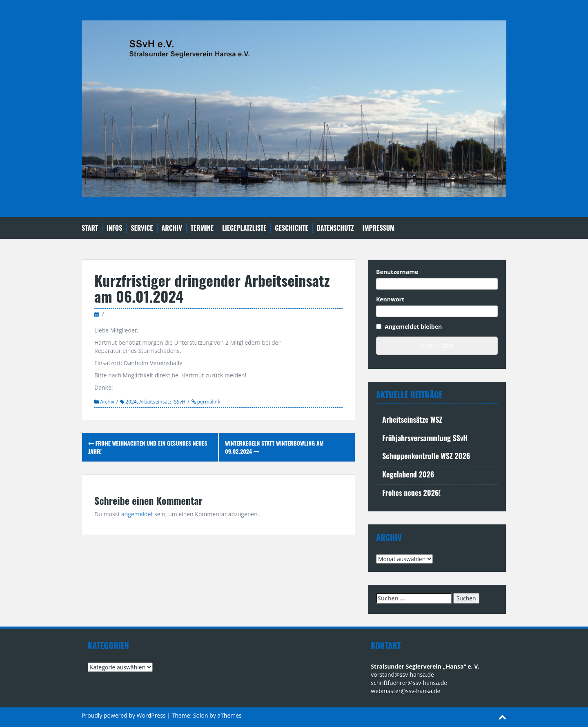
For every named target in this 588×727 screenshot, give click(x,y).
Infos (114, 228)
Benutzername (397, 272)
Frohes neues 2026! (411, 493)
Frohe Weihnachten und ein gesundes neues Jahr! (148, 447)
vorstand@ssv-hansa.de (402, 675)
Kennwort (390, 299)
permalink (208, 402)
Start (90, 228)
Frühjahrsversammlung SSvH (425, 438)
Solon (201, 715)
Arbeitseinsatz (155, 402)
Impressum (378, 228)
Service (142, 228)
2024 (131, 402)
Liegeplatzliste (244, 228)
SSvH (180, 402)
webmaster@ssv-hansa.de (405, 691)
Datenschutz (335, 228)
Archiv (172, 228)
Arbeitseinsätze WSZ (412, 419)
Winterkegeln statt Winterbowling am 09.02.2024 (274, 447)
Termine (202, 228)
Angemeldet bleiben (413, 327)
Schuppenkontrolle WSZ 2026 (426, 456)
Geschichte (291, 228)
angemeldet (137, 514)
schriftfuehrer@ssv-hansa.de (409, 683)
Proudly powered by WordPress (124, 715)
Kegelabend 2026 (408, 474)
